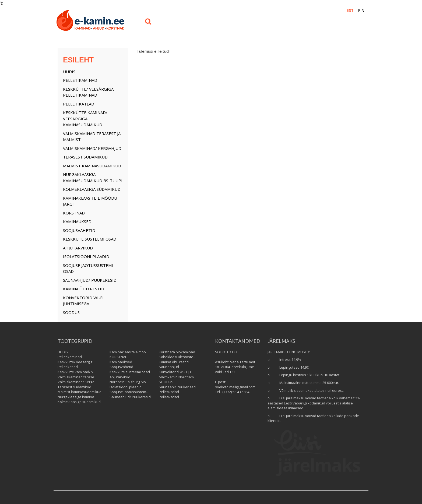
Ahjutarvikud (78, 248)
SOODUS (71, 312)
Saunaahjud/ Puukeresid (90, 280)
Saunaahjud (169, 367)
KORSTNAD (74, 213)
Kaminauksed (77, 221)
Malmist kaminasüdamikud (92, 166)
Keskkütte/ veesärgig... (76, 362)
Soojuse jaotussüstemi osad (88, 268)
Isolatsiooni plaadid (86, 256)
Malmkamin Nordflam (176, 377)
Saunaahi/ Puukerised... (178, 387)
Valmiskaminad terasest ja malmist (92, 137)
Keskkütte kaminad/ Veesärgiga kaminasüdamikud (85, 119)
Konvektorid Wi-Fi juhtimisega (83, 301)
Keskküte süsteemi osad (90, 239)
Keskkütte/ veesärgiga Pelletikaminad (88, 92)
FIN (361, 10)
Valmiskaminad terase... (77, 377)
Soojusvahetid (79, 230)
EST (350, 10)
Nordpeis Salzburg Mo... (129, 382)
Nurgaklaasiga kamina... (77, 397)
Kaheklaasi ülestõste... (177, 357)
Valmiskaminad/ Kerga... (77, 382)
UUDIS (69, 72)
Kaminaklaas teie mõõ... (129, 352)
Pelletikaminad (80, 80)
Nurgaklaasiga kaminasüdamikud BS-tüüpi (93, 177)
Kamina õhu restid (84, 289)
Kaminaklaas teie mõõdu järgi (90, 201)
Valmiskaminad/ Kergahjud (92, 148)
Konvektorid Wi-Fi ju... (176, 372)
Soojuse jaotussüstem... (129, 392)
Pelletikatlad (79, 104)
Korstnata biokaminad (177, 352)
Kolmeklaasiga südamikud (92, 189)
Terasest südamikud (85, 157)
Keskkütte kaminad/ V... (77, 372)
